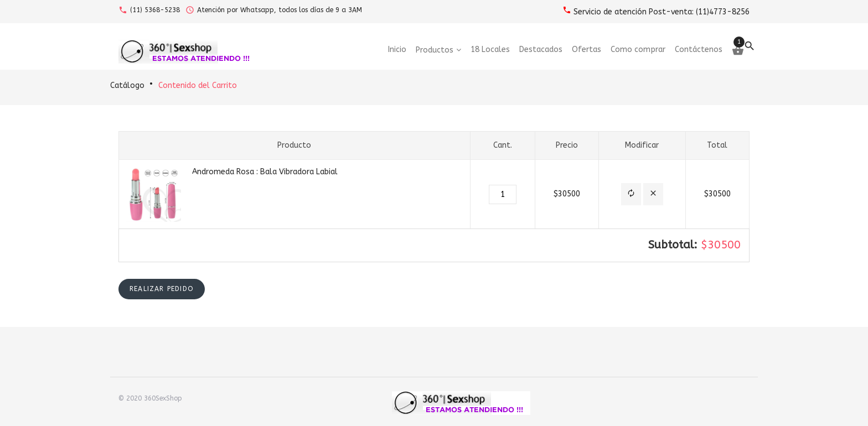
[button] (631, 194)
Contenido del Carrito (198, 85)
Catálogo (127, 85)
